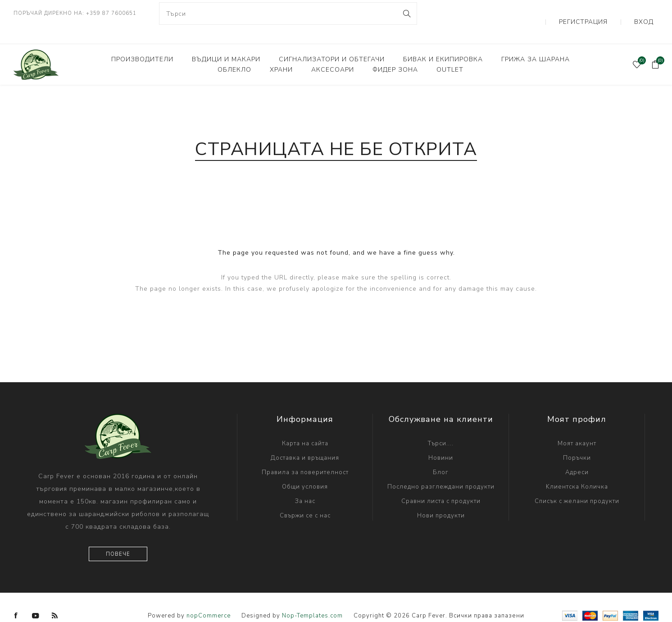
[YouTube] (36, 599)
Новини (441, 441)
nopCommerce (209, 599)
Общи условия (305, 470)
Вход (650, 14)
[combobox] (288, 14)
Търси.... (441, 427)
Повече (118, 537)
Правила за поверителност (305, 456)
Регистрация (603, 14)
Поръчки (577, 441)
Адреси (577, 456)
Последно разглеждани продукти (441, 470)
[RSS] (55, 599)
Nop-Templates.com (312, 599)
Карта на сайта (305, 427)
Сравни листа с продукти (441, 485)
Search (406, 14)
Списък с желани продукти (577, 485)
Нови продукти (441, 499)
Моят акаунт (577, 427)
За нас (305, 485)
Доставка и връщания (305, 441)
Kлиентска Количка (577, 470)
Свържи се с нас (305, 499)
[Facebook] (16, 599)
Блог (441, 456)
